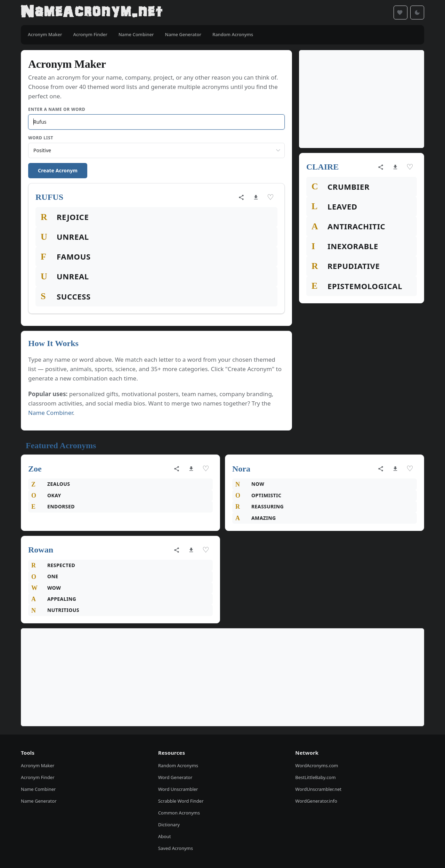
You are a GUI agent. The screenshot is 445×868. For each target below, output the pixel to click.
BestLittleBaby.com (315, 777)
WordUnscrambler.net (318, 789)
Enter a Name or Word (57, 109)
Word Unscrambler (178, 789)
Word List (41, 138)
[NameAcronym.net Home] (92, 13)
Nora (241, 469)
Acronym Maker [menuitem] (45, 34)
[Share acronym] (241, 197)
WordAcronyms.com (317, 765)
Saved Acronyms (176, 848)
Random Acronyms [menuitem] (233, 34)
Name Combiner (51, 413)
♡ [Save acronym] (270, 197)
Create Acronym (58, 170)
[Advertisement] (362, 99)
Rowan (41, 550)
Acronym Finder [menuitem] (90, 34)
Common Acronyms (179, 813)
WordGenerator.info (316, 801)
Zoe (35, 469)
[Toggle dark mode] (417, 13)
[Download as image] (256, 197)
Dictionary (169, 825)
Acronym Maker (38, 765)
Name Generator (39, 801)
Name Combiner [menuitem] (136, 34)
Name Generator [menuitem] (183, 34)
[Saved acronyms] (400, 13)
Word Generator (175, 777)
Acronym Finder (38, 777)
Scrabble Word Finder (181, 801)
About (165, 836)
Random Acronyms (178, 765)
